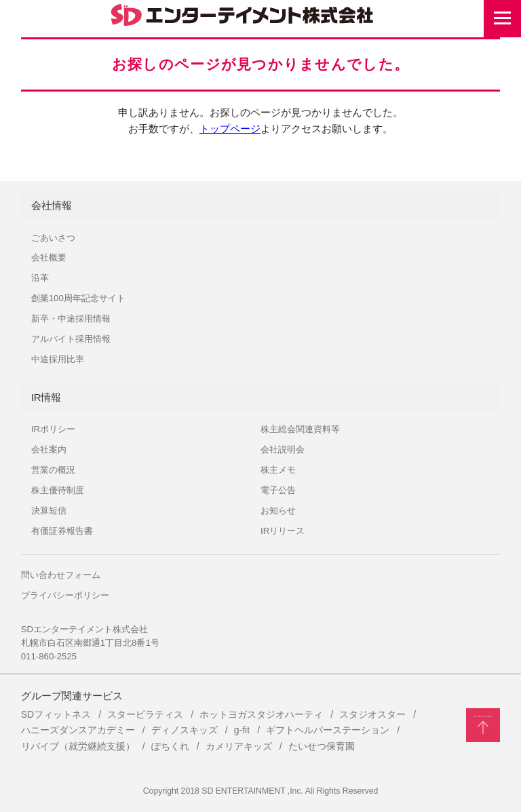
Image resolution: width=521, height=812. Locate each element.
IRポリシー (53, 429)
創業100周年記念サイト (78, 298)
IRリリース (283, 531)
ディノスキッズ (185, 730)
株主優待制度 (58, 490)
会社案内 (49, 449)
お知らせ (278, 510)
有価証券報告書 (62, 531)
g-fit (242, 730)
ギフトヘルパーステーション (328, 730)
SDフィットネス (56, 714)
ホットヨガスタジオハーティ (261, 714)
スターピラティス (145, 714)
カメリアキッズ (239, 746)
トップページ (230, 129)
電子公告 (278, 490)
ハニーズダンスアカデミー (78, 730)
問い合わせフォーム (61, 575)
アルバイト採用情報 (71, 339)
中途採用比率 (58, 359)
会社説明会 (283, 449)
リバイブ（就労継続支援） (78, 746)
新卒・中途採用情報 (71, 318)
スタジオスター (372, 714)
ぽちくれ (170, 746)
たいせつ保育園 (322, 746)
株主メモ (278, 470)
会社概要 (49, 257)
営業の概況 (53, 470)
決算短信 (49, 510)
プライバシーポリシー (65, 595)
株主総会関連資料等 (300, 429)
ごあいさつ (53, 238)
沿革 (40, 278)
